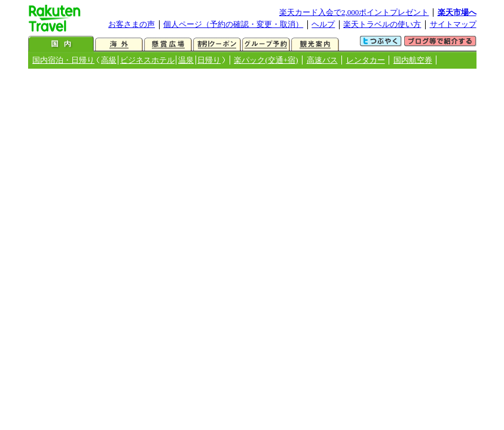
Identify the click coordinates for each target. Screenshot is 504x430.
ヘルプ (323, 24)
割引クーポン (217, 44)
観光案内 (315, 44)
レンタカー (366, 60)
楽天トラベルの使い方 (382, 24)
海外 (119, 44)
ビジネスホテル (147, 60)
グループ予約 (266, 44)
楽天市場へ (457, 12)
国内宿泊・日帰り (63, 60)
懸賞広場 (168, 44)
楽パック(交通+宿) (266, 60)
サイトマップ (453, 24)
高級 (109, 60)
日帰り (209, 60)
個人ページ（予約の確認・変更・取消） (233, 24)
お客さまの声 (132, 24)
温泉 (186, 60)
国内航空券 (413, 60)
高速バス (322, 60)
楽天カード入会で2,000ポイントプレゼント (354, 12)
